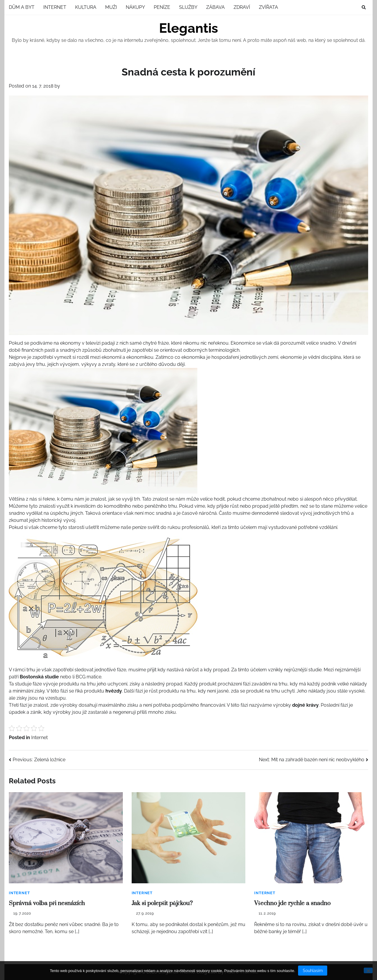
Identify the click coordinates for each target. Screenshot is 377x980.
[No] (368, 970)
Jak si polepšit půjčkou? (162, 903)
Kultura (86, 7)
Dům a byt (22, 7)
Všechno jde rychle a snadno (292, 903)
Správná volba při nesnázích (47, 903)
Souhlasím (313, 971)
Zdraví (242, 7)
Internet (55, 7)
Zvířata (268, 7)
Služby (188, 7)
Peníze (162, 7)
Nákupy (135, 7)
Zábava (215, 7)
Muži (111, 7)
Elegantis (188, 28)
